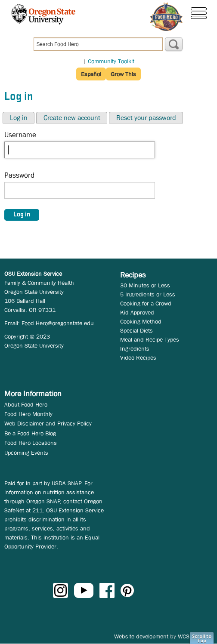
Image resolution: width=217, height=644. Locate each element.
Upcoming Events (26, 453)
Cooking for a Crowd (146, 303)
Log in (19, 118)
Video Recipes (138, 357)
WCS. (184, 636)
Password (19, 175)
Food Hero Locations (31, 443)
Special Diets (136, 330)
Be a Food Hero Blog (30, 433)
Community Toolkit (111, 61)
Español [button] (91, 74)
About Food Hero (26, 404)
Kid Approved (137, 312)
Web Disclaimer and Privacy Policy (48, 423)
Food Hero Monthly (28, 414)
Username (20, 135)
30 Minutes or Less (145, 285)
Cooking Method (141, 321)
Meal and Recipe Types (150, 339)
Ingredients (135, 348)
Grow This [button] (123, 74)
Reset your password (146, 118)
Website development (141, 636)
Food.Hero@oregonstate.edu (58, 323)
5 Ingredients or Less (148, 294)
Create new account (72, 118)
